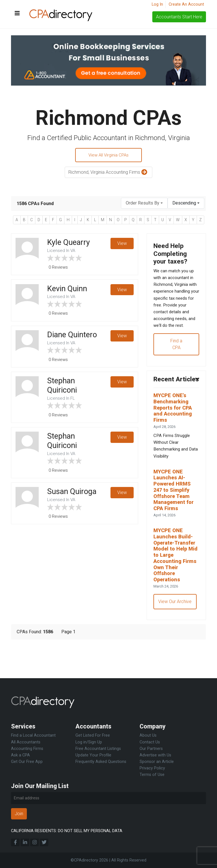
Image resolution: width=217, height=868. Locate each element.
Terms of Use (152, 775)
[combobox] (144, 204)
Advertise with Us (155, 755)
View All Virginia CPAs (109, 155)
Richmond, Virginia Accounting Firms (108, 173)
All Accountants (26, 742)
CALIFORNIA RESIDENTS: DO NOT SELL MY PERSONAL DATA (67, 831)
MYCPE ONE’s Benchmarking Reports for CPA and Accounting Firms (174, 431)
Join (19, 814)
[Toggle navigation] (17, 14)
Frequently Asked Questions (101, 762)
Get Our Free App (27, 762)
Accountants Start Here (179, 17)
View (122, 244)
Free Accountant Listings (98, 749)
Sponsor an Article (157, 762)
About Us (148, 736)
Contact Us (150, 742)
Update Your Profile (93, 755)
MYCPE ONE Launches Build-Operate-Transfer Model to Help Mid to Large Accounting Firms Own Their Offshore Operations (176, 586)
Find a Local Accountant (33, 736)
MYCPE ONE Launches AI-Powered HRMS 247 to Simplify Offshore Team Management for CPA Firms (175, 518)
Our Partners (151, 749)
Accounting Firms (27, 749)
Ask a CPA (20, 755)
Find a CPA (176, 358)
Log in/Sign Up (89, 742)
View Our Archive (175, 635)
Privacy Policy (152, 768)
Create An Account (186, 4)
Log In (157, 4)
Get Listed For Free (93, 736)
